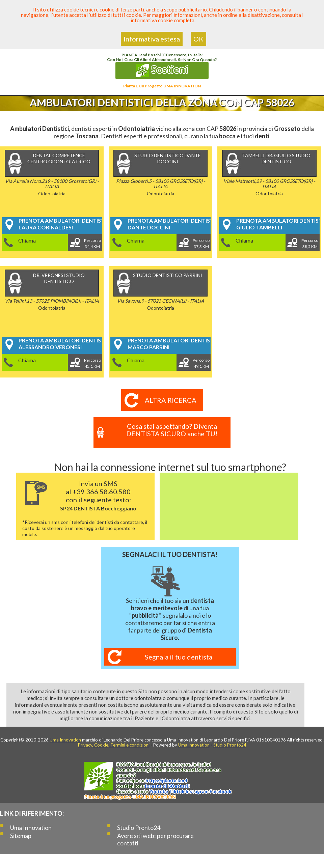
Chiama (27, 240)
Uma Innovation (65, 740)
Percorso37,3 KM (201, 243)
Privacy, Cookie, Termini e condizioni (114, 745)
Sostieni (162, 70)
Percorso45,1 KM (92, 363)
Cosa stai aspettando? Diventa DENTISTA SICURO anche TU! (172, 430)
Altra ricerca (171, 400)
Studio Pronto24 (230, 745)
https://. (166, 780)
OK (198, 39)
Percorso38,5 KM (310, 243)
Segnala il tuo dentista (179, 657)
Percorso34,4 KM (92, 243)
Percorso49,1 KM (201, 363)
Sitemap (21, 836)
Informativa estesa (152, 39)
